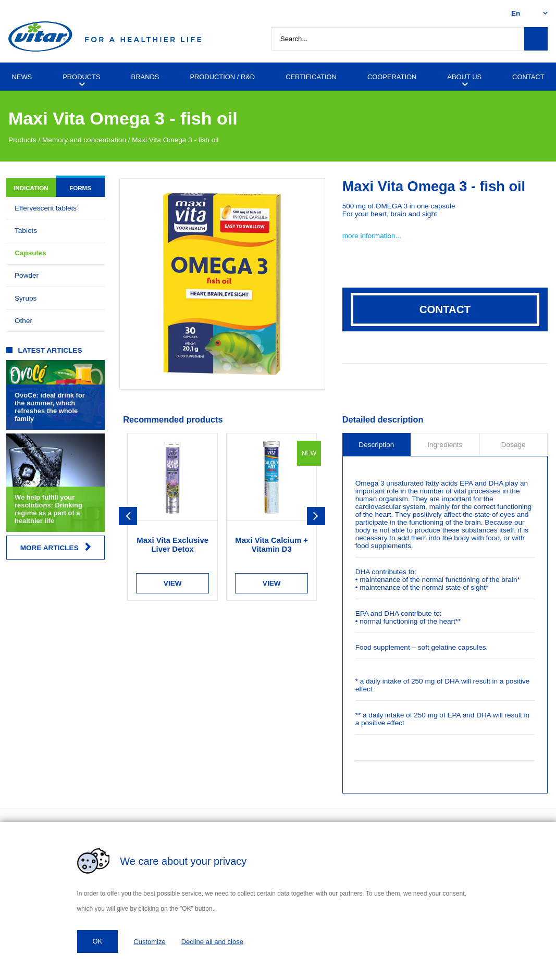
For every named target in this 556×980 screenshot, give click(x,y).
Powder (27, 275)
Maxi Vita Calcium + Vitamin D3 (271, 544)
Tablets (26, 231)
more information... (372, 236)
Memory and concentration (84, 140)
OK (98, 941)
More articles (56, 547)
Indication (31, 188)
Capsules (30, 253)
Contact (445, 309)
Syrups (26, 298)
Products (22, 140)
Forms (80, 188)
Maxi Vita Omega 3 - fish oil (175, 140)
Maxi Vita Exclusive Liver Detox (172, 544)
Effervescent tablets (46, 208)
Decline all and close (212, 942)
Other (23, 321)
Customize (149, 942)
